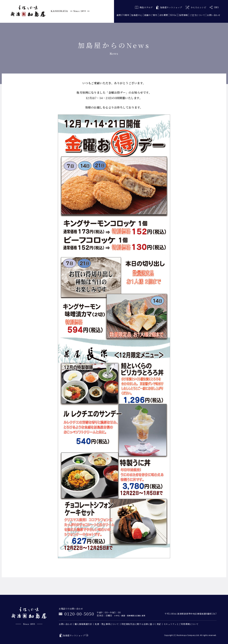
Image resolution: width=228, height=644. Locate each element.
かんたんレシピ (196, 7)
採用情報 (183, 15)
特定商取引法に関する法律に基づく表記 (141, 624)
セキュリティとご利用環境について (181, 624)
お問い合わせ (214, 15)
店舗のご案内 (151, 15)
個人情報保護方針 (83, 624)
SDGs (173, 15)
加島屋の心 (137, 15)
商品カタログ (144, 7)
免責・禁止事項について (107, 624)
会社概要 (164, 15)
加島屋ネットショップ (169, 7)
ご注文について (197, 15)
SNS (214, 7)
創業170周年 (123, 15)
